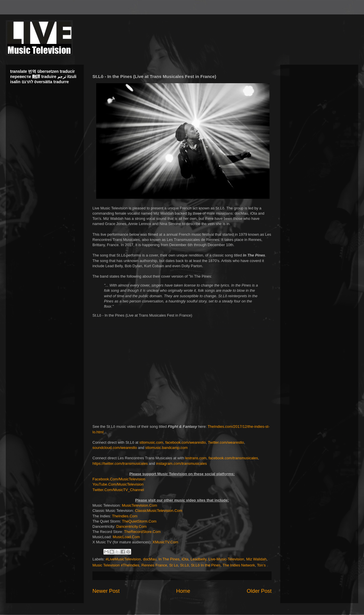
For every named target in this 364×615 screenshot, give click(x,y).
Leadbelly (198, 559)
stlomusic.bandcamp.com (167, 448)
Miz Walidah (256, 559)
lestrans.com (196, 458)
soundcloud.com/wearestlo (115, 448)
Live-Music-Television (226, 559)
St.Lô (184, 565)
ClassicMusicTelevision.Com (159, 511)
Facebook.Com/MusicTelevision (119, 479)
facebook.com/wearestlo (185, 442)
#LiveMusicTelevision (123, 559)
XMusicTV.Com (165, 542)
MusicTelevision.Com (140, 505)
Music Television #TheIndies (116, 565)
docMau (150, 559)
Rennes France (154, 565)
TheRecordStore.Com (142, 532)
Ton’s (261, 565)
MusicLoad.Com (126, 537)
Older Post (259, 591)
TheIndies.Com (125, 516)
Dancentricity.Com (131, 526)
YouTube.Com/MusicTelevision (118, 484)
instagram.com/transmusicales (181, 463)
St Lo (174, 565)
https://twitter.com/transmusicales (120, 463)
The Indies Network (239, 565)
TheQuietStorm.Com (139, 521)
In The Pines (169, 559)
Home (183, 591)
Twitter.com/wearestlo (226, 442)
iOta (185, 559)
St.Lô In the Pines (206, 565)
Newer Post (106, 591)
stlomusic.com (151, 442)
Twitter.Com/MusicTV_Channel (118, 490)
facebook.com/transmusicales (233, 458)
